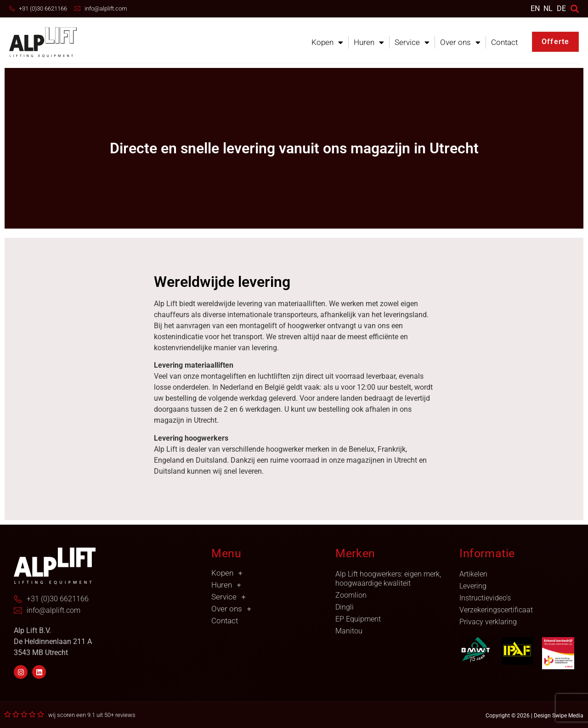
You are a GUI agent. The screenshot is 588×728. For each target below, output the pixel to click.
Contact (504, 42)
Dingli (345, 607)
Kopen (327, 42)
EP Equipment (358, 619)
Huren (369, 42)
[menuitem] (535, 8)
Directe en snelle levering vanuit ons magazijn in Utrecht (294, 148)
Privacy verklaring (488, 622)
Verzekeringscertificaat (496, 610)
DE (561, 8)
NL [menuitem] (548, 8)
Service (412, 42)
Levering (473, 586)
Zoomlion (351, 595)
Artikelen (473, 574)
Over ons (460, 42)
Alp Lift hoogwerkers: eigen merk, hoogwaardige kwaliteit (388, 579)
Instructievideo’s (485, 598)
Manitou (349, 631)
